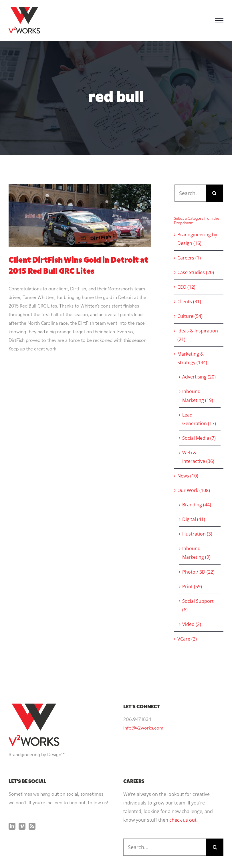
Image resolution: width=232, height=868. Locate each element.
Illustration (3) (197, 534)
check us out (183, 820)
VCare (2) (187, 639)
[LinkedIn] (12, 826)
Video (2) (192, 624)
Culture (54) (190, 316)
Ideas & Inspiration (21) (198, 335)
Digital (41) (194, 519)
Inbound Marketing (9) (196, 553)
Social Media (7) (199, 438)
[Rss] (32, 826)
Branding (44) (197, 505)
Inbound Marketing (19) (198, 396)
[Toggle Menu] (219, 21)
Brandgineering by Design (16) (197, 239)
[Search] (214, 193)
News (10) (188, 476)
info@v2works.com (143, 728)
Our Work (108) (194, 490)
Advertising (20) (199, 377)
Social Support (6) (198, 605)
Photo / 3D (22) (198, 572)
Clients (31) (189, 302)
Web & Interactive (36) (198, 457)
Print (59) (192, 586)
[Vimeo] (22, 826)
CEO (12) (186, 287)
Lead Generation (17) (199, 419)
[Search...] (190, 193)
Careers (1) (189, 258)
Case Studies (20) (196, 272)
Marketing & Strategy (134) (192, 358)
